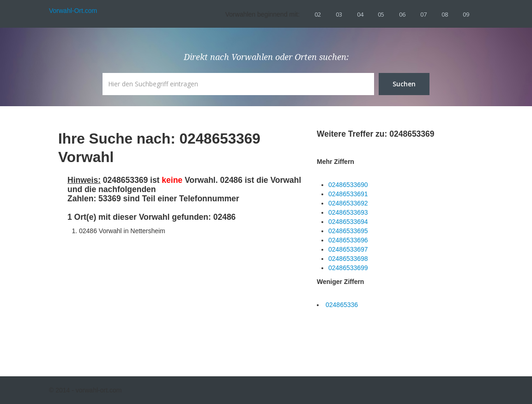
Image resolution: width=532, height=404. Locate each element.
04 (360, 14)
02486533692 (348, 203)
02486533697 (348, 249)
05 (381, 14)
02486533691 (348, 194)
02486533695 (348, 231)
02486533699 (348, 268)
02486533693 (348, 212)
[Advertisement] (137, 298)
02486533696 (348, 240)
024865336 (342, 305)
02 (318, 14)
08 (445, 14)
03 (339, 14)
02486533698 (348, 259)
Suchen (404, 84)
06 (402, 14)
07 (423, 14)
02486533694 (348, 222)
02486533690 (348, 185)
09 (466, 14)
